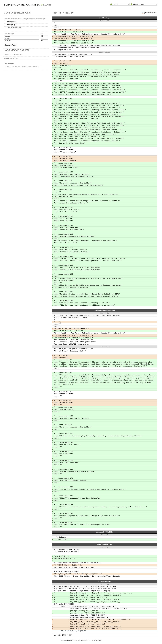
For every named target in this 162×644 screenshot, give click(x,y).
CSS (101, 640)
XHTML (96, 640)
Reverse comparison (14, 28)
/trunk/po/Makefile (104, 581)
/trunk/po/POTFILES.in (105, 532)
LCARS (47, 5)
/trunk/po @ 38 (12, 22)
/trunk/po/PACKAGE (104, 544)
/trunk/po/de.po (105, 18)
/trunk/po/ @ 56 (12, 25)
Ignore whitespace (150, 13)
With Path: (7, 38)
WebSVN (70, 640)
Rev (42, 34)
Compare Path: (9, 34)
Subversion (83, 640)
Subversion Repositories (22, 5)
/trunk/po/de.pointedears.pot (105, 310)
